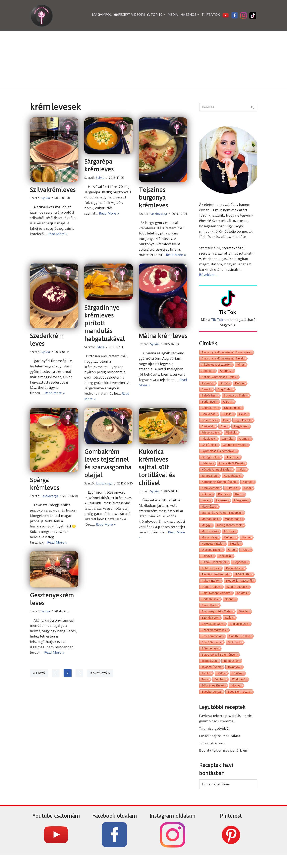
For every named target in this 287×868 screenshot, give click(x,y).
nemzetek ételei (212, 551)
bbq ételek (225, 392)
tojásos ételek (211, 678)
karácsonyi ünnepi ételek (219, 487)
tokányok (234, 678)
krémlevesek (210, 494)
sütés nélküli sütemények (219, 666)
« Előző (39, 675)
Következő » (100, 675)
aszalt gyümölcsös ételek (219, 379)
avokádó (207, 385)
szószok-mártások (214, 640)
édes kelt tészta (239, 704)
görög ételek (210, 462)
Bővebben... (209, 276)
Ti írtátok (211, 15)
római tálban (211, 596)
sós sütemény (211, 653)
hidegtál (207, 468)
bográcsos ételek (235, 398)
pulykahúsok (234, 577)
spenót (230, 608)
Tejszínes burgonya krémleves (153, 198)
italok (241, 475)
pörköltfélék (243, 583)
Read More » (58, 234)
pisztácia (225, 564)
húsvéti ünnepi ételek (216, 475)
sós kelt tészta (240, 647)
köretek (223, 500)
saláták (242, 602)
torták (221, 685)
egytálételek (243, 424)
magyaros (241, 506)
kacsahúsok (232, 481)
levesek (222, 506)
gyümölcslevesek (235, 449)
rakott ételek (210, 589)
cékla (243, 417)
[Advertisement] (143, 61)
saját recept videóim (216, 602)
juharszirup (209, 481)
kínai (247, 494)
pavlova (207, 564)
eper (224, 430)
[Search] (224, 107)
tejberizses (231, 672)
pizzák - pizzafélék (214, 570)
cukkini (227, 417)
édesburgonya (211, 704)
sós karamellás (212, 647)
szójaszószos (239, 634)
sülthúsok (234, 653)
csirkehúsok (232, 411)
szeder (244, 621)
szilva (229, 627)
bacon (224, 385)
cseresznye (209, 411)
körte (239, 500)
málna (246, 545)
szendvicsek (210, 627)
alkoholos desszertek (216, 366)
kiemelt (248, 487)
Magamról (102, 15)
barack (206, 392)
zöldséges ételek (213, 698)
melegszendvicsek (230, 532)
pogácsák (240, 570)
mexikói (229, 538)
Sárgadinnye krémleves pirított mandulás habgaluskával (105, 324)
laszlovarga (159, 214)
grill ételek (209, 449)
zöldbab (220, 691)
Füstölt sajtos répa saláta (220, 748)
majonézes (209, 513)
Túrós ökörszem (212, 756)
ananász (226, 373)
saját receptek (237, 596)
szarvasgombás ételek (217, 621)
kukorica (231, 494)
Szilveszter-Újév (212, 634)
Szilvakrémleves (53, 190)
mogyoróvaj (209, 545)
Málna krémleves (163, 336)
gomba (244, 443)
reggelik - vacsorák (239, 589)
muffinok (229, 545)
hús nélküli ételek (231, 468)
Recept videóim (130, 15)
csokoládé (209, 417)
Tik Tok (217, 321)
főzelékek (208, 443)
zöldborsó (239, 691)
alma (240, 366)
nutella (235, 551)
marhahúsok (210, 526)
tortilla (206, 685)
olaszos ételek (211, 557)
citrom (228, 405)
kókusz (206, 500)
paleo (245, 557)
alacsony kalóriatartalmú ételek (223, 360)
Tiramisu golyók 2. (215, 741)
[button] (164, 15)
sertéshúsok (210, 608)
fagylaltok (240, 430)
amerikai (207, 373)
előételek (208, 430)
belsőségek (209, 398)
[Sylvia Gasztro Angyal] (42, 16)
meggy (206, 532)
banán (239, 385)
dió (226, 424)
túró (205, 691)
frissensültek (210, 436)
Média (173, 15)
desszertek (209, 424)
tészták (237, 685)
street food (209, 615)
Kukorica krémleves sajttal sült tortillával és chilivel (157, 469)
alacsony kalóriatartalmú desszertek (226, 354)
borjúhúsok (209, 405)
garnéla (227, 443)
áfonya (236, 698)
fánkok (231, 436)
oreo (231, 557)
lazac (205, 506)
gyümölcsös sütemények (218, 455)
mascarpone (233, 526)
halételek (232, 462)
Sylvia (46, 198)
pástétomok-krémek (215, 583)
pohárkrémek (210, 577)
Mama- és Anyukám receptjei (222, 519)
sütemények (210, 659)
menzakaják (209, 538)
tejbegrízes (209, 672)
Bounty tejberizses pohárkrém (224, 763)
